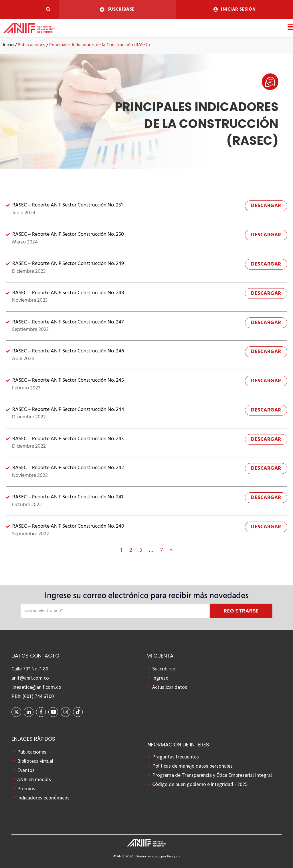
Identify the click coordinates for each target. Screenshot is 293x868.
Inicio (8, 45)
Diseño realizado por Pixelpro (158, 856)
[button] (48, 10)
